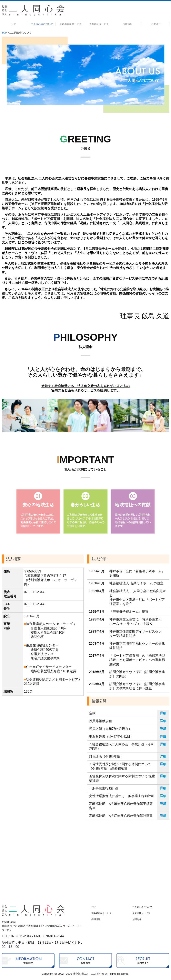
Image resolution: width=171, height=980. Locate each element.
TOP (13, 24)
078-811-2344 (34, 592)
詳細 (163, 713)
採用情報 (128, 24)
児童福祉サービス (99, 24)
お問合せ (156, 24)
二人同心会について (42, 24)
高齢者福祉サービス (71, 24)
